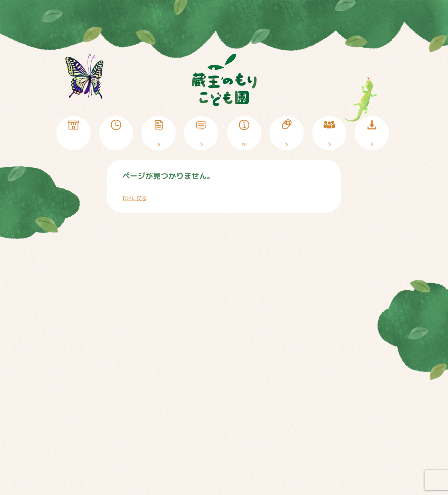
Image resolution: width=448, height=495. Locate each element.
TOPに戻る (134, 198)
